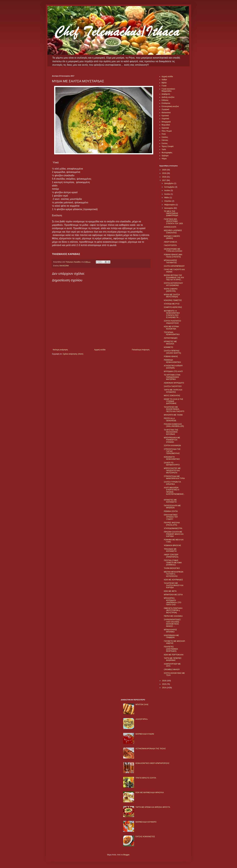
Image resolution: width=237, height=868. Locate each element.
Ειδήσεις (165, 100)
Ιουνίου (167, 194)
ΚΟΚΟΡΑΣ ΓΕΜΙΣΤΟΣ (173, 300)
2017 (164, 180)
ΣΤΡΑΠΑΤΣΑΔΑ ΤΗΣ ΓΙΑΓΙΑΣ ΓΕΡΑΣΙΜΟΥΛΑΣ (172, 451)
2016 (164, 681)
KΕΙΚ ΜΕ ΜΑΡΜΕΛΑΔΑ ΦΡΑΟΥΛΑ (150, 793)
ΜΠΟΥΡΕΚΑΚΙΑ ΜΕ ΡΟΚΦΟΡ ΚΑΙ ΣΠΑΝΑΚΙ (172, 440)
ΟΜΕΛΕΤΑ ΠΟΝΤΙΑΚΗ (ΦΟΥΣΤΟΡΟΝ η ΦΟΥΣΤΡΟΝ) (173, 610)
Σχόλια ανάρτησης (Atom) (73, 354)
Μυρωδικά (166, 125)
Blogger (126, 855)
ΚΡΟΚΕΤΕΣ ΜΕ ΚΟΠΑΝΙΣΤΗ (170, 501)
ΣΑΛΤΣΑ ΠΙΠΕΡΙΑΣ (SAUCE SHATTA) (172, 352)
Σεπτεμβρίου (170, 187)
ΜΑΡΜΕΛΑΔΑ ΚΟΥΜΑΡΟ (146, 822)
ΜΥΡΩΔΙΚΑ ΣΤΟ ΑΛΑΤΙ (173, 371)
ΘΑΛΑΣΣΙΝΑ (64, 266)
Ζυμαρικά (165, 109)
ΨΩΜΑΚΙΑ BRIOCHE (172, 545)
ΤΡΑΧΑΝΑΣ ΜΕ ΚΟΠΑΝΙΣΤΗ (170, 550)
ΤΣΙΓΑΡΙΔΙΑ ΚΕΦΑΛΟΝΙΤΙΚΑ (172, 333)
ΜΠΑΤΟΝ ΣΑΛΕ (142, 705)
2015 (164, 684)
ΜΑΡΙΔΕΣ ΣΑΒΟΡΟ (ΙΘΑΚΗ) (172, 237)
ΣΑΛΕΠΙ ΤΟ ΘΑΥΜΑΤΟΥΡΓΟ (172, 464)
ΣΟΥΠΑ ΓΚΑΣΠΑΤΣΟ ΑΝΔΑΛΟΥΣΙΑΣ (172, 322)
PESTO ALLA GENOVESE (170, 419)
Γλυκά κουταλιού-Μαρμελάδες (169, 90)
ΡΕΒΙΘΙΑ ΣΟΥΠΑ (171, 511)
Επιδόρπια (166, 103)
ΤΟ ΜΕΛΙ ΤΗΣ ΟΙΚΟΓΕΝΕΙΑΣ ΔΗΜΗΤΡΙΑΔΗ (171, 213)
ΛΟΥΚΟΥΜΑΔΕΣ (171, 338)
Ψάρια (164, 159)
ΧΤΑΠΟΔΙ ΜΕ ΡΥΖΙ (172, 304)
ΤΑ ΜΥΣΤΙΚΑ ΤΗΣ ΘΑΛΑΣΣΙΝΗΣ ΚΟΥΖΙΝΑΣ (171, 432)
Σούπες (165, 143)
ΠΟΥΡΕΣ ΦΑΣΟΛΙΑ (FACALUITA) (172, 524)
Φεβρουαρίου (170, 205)
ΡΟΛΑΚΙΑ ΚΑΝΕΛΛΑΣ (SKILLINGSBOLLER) (174, 425)
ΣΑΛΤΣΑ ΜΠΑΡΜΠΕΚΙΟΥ (174, 266)
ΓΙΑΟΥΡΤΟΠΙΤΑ (170, 245)
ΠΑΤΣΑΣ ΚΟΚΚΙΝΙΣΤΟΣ (145, 837)
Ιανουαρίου (169, 208)
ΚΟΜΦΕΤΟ (168, 347)
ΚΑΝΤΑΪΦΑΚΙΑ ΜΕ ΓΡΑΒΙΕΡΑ (171, 636)
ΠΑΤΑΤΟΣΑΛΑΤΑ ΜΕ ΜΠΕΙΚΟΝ (172, 507)
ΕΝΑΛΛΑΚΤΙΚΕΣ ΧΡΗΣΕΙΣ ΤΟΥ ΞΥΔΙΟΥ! (171, 517)
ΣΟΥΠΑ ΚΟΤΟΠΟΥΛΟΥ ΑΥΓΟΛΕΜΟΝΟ (173, 284)
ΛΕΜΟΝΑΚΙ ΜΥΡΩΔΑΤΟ (174, 383)
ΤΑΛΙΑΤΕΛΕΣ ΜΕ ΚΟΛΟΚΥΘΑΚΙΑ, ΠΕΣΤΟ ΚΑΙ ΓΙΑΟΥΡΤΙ (174, 409)
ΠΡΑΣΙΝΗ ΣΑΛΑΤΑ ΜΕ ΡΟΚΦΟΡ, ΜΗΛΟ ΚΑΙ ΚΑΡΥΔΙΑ (174, 534)
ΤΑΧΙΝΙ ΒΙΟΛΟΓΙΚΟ (172, 568)
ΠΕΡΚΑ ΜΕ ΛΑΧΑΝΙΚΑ (173, 616)
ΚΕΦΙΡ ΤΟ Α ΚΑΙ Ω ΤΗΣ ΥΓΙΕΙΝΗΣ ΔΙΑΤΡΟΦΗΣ (174, 401)
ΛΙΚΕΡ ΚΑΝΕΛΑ (170, 242)
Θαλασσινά (166, 113)
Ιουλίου (167, 190)
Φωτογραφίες (167, 153)
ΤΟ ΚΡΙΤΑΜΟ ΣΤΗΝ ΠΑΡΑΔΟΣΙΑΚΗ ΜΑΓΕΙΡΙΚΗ (172, 377)
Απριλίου (168, 201)
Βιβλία (164, 83)
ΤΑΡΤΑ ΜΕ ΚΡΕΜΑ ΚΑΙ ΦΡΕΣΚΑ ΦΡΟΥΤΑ (153, 807)
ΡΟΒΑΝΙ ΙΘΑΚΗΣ (171, 356)
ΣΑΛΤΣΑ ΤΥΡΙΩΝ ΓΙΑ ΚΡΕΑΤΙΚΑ (172, 483)
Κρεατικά (165, 116)
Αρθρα (164, 80)
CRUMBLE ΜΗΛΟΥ (172, 670)
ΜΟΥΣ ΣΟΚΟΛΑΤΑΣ (172, 396)
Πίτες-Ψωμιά (167, 131)
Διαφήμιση (166, 94)
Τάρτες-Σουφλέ (168, 146)
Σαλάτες (165, 137)
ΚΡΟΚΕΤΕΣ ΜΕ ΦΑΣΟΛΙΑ (170, 343)
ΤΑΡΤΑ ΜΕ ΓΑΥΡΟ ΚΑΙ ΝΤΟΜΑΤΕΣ (173, 391)
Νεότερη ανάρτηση (60, 350)
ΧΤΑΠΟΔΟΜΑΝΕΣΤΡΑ (173, 528)
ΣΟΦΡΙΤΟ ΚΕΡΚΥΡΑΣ (173, 307)
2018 (164, 177)
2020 (164, 170)
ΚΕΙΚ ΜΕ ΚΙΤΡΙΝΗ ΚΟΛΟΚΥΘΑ (171, 328)
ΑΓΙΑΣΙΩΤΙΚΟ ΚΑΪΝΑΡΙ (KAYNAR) (173, 367)
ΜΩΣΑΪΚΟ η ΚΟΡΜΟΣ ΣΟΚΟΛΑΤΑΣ (173, 232)
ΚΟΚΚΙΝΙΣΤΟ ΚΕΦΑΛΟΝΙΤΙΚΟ (172, 458)
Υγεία (164, 149)
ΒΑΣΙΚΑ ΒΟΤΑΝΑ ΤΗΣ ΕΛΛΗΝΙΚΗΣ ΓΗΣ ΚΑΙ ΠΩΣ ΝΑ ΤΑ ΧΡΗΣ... (174, 277)
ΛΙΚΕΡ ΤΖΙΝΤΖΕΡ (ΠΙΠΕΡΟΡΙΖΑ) (171, 556)
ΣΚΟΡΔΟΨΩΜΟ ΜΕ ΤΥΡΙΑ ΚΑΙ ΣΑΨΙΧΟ (173, 250)
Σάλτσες (165, 140)
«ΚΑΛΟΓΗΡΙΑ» (142, 719)
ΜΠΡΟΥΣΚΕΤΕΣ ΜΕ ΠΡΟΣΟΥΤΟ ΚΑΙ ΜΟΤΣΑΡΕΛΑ (172, 471)
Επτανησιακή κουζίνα (170, 106)
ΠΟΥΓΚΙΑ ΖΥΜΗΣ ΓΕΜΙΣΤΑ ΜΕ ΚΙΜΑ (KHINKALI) (173, 563)
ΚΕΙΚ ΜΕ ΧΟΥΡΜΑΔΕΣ (173, 580)
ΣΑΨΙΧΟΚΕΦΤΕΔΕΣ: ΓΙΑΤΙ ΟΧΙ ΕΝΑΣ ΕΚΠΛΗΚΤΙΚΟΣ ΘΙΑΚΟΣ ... (172, 623)
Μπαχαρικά (166, 122)
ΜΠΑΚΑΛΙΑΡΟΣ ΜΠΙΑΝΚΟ (170, 631)
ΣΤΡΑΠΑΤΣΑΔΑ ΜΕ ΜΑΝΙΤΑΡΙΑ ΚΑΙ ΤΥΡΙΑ (174, 477)
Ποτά (164, 134)
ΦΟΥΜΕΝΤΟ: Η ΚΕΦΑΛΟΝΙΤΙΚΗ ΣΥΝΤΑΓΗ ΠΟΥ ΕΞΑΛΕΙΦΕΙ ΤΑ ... (172, 314)
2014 (164, 688)
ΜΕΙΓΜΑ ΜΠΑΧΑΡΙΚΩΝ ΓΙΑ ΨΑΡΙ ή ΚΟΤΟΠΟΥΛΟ (174, 574)
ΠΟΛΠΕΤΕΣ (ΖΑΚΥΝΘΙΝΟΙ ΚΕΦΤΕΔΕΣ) (171, 649)
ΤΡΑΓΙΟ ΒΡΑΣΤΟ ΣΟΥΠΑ (146, 778)
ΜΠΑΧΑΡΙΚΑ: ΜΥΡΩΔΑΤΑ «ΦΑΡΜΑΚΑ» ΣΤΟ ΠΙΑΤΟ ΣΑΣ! (173, 601)
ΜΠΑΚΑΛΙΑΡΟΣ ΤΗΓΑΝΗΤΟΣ (170, 261)
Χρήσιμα (165, 156)
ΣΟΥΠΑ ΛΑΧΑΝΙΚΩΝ (172, 446)
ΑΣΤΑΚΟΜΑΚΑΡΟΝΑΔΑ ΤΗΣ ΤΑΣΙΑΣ (151, 749)
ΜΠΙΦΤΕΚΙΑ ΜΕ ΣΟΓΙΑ (173, 595)
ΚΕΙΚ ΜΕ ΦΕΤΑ (170, 591)
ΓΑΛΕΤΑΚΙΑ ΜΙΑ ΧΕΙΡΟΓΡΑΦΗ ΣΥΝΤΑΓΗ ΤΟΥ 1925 (173, 221)
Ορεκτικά (165, 128)
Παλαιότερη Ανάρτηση (141, 350)
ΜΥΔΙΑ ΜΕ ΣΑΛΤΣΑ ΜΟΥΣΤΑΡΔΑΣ (172, 296)
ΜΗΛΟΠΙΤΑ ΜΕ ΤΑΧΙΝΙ (173, 415)
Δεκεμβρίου (169, 183)
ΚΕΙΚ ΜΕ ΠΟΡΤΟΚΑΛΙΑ (174, 655)
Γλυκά (164, 86)
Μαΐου (167, 198)
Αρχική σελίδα (100, 350)
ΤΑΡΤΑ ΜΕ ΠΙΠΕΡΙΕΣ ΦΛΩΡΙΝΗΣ (173, 659)
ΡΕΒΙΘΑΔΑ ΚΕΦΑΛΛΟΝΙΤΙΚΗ (172, 361)
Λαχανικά (165, 119)
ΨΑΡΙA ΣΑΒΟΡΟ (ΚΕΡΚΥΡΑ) (171, 290)
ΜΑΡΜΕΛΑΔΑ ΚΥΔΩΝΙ (145, 734)
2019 (164, 173)
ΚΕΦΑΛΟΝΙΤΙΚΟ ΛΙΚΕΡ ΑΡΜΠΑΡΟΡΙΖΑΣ (152, 763)
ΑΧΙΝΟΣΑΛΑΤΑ (170, 227)
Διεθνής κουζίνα (168, 97)
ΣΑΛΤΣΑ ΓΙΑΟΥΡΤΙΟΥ (173, 386)
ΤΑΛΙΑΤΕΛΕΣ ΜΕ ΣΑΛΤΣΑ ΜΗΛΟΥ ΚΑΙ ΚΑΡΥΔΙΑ (174, 585)
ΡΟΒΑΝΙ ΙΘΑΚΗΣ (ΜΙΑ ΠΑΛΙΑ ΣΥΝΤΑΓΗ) (173, 256)
